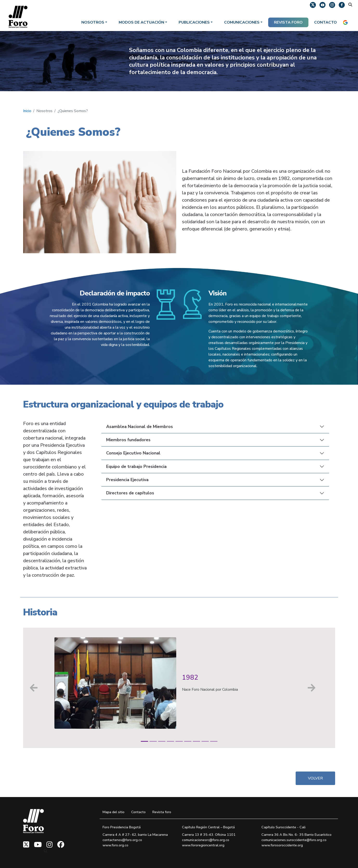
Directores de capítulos (130, 493)
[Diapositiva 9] (214, 741)
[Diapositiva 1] (144, 741)
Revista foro (162, 812)
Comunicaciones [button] (242, 22)
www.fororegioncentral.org (203, 845)
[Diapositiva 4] (170, 741)
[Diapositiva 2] (153, 741)
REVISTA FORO (288, 22)
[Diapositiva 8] (205, 741)
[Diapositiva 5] (179, 741)
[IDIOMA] (346, 22)
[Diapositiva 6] (188, 741)
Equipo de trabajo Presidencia (136, 466)
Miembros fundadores (128, 440)
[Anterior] (34, 688)
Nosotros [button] (93, 22)
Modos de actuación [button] (141, 22)
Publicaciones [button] (194, 22)
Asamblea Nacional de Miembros (140, 427)
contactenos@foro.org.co (122, 840)
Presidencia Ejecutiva (127, 480)
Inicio (27, 111)
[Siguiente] (312, 688)
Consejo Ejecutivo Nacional (133, 453)
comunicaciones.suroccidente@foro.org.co (294, 840)
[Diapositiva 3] (162, 741)
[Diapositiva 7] (196, 741)
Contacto (325, 22)
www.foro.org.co (115, 845)
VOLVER (315, 778)
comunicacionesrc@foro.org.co (206, 840)
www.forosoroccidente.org (282, 845)
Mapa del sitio (114, 812)
